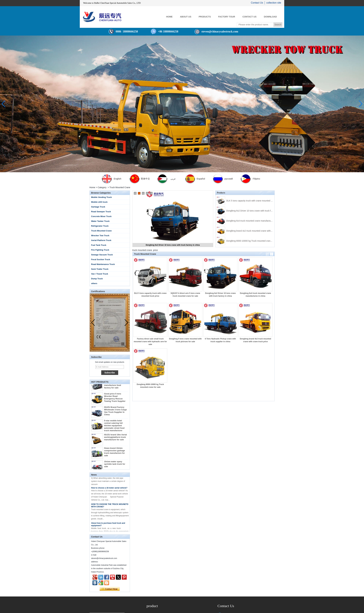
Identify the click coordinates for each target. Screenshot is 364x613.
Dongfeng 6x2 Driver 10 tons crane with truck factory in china (173, 245)
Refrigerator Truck (100, 226)
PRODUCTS (205, 17)
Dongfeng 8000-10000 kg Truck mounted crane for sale (253, 241)
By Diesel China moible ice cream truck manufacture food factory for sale (115, 386)
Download (270, 17)
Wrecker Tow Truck (100, 236)
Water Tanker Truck (100, 221)
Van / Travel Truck (100, 274)
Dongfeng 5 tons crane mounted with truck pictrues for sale (185, 340)
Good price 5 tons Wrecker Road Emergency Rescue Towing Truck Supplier (115, 399)
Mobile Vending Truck (102, 197)
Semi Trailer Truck (100, 269)
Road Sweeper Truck (101, 212)
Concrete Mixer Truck (101, 216)
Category (102, 187)
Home (92, 187)
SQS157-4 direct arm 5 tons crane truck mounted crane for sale (185, 295)
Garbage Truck (98, 207)
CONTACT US (249, 17)
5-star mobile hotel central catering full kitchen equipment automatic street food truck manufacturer (114, 427)
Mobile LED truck (99, 202)
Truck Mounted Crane (101, 231)
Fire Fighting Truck (100, 250)
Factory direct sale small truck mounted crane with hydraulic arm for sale (150, 342)
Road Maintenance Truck (103, 264)
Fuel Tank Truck (99, 245)
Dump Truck (97, 279)
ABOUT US (186, 17)
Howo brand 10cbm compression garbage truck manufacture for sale (115, 454)
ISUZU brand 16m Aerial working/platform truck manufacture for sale (116, 439)
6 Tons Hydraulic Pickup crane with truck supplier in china (220, 340)
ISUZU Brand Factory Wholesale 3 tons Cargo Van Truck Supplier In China (115, 413)
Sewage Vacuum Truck (102, 255)
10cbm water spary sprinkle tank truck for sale (115, 466)
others (94, 283)
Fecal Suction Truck (101, 259)
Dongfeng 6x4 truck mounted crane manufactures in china (254, 221)
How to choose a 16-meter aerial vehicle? (109, 490)
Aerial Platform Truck (101, 240)
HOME (169, 17)
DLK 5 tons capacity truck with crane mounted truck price (254, 201)
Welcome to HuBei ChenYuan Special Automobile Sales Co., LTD (112, 3)
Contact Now (110, 589)
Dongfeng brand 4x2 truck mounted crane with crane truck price (257, 231)
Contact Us (257, 3)
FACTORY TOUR (227, 17)
